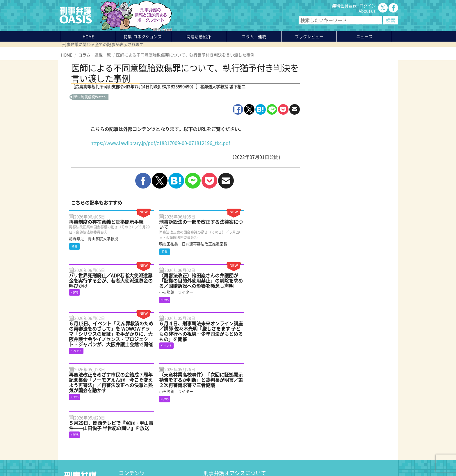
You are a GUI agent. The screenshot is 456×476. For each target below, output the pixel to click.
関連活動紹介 (199, 36)
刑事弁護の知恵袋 (135, 437)
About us (367, 11)
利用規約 (111, 458)
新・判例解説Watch (90, 97)
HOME (88, 36)
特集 (143, 36)
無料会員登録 (344, 6)
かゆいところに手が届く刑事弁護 (149, 442)
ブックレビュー (309, 36)
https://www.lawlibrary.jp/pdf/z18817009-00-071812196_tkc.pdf (160, 143)
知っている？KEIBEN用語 (142, 431)
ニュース (127, 426)
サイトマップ (132, 458)
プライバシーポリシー (81, 458)
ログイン (368, 6)
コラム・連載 (131, 416)
